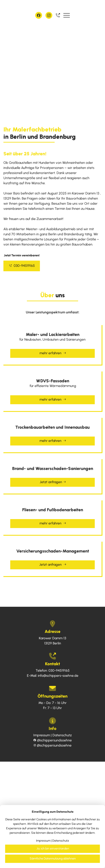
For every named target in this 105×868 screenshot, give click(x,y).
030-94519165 (22, 266)
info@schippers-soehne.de (58, 676)
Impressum (42, 735)
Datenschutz (62, 735)
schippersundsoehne (52, 740)
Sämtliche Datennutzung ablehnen (53, 859)
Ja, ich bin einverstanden (53, 849)
